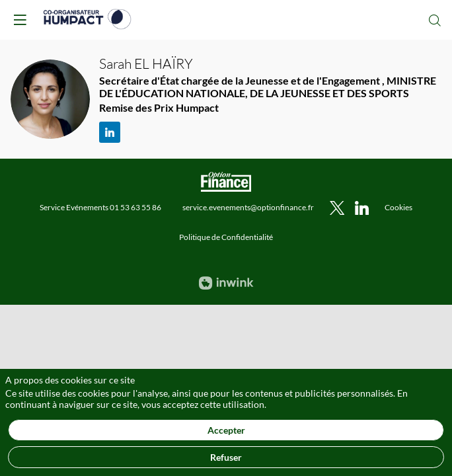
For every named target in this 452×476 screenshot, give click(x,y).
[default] (398, 207)
